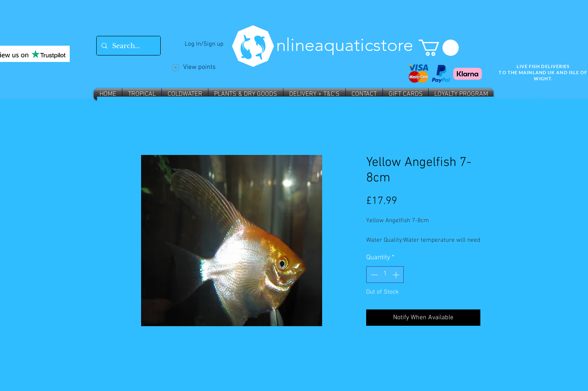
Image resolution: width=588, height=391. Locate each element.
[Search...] (128, 46)
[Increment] (397, 275)
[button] (439, 48)
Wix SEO (534, 97)
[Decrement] (374, 275)
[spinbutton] (385, 275)
